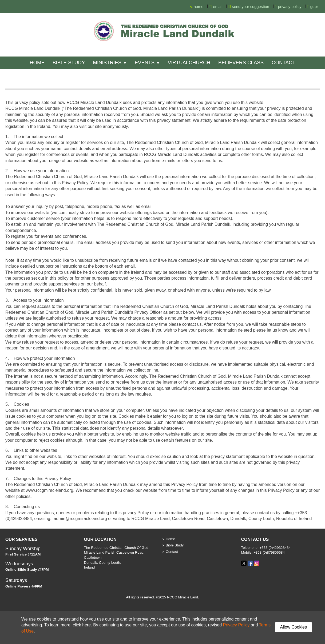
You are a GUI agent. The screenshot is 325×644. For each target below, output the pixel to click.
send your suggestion (250, 7)
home (199, 7)
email (218, 7)
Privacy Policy (236, 625)
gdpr (314, 7)
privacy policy (290, 7)
